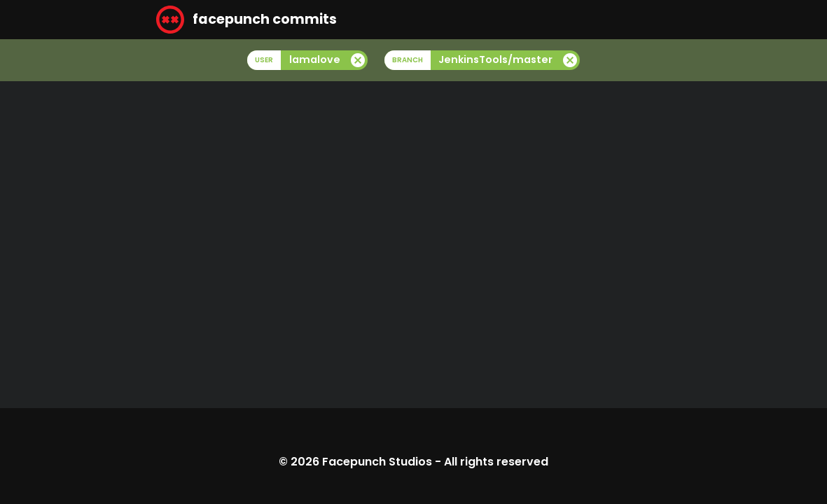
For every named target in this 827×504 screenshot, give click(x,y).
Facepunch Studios (377, 462)
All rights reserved (496, 462)
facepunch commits (246, 20)
